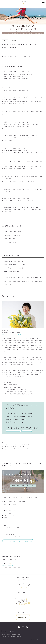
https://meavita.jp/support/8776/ (12, 335)
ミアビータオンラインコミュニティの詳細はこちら (18, 541)
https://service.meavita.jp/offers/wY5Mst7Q (19, 431)
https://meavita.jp (8, 565)
